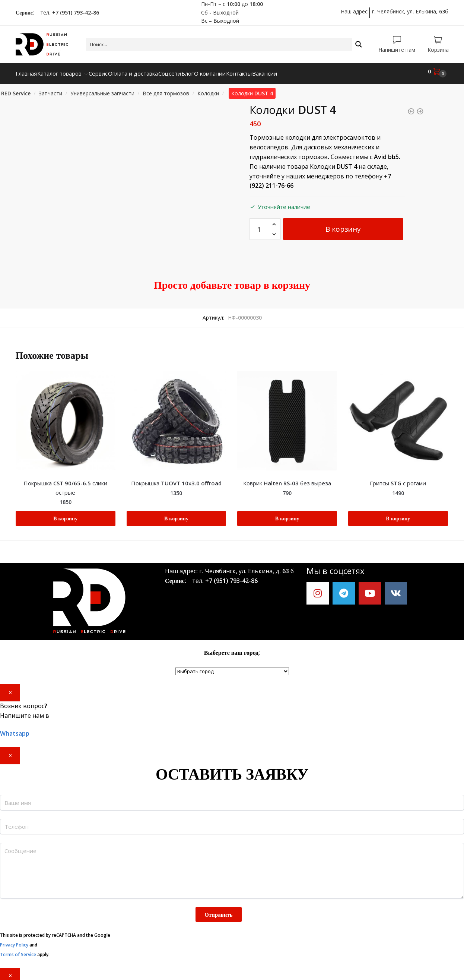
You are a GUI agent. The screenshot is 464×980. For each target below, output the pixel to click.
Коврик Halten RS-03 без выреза (287, 479)
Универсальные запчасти (102, 89)
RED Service (16, 89)
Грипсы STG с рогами (398, 479)
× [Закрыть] (10, 688)
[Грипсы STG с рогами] (398, 416)
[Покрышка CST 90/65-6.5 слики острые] (66, 416)
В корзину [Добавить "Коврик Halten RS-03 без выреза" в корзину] (287, 514)
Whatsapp (15, 729)
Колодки (208, 89)
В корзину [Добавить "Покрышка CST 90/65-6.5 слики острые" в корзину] (65, 514)
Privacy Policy (14, 940)
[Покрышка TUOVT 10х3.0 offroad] (177, 416)
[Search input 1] (220, 44)
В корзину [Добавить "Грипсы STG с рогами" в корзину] (398, 514)
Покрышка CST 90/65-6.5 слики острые (65, 483)
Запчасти (50, 89)
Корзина (438, 49)
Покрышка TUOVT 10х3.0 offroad (176, 479)
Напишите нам (397, 49)
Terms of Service (18, 950)
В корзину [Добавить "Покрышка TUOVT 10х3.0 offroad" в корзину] (176, 514)
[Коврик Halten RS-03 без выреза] (287, 416)
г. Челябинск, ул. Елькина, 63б (410, 11)
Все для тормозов (166, 89)
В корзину (343, 225)
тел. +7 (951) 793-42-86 (67, 12)
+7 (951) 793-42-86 (231, 576)
